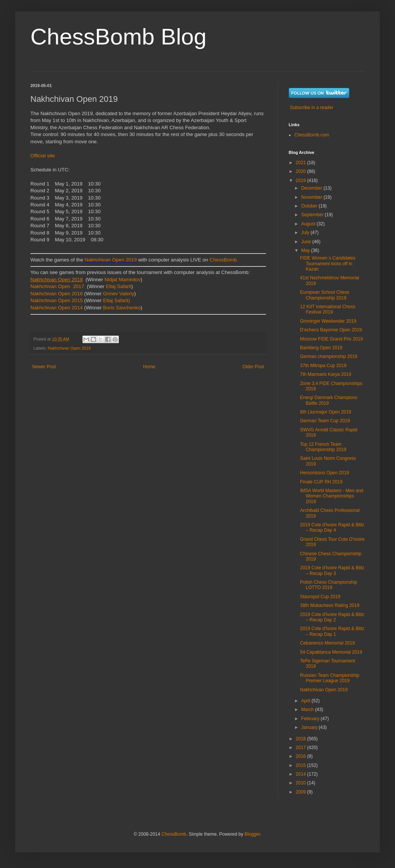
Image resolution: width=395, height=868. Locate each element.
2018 (302, 739)
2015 (302, 765)
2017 (302, 748)
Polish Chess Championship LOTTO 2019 (329, 585)
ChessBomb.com (312, 135)
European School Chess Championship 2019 (325, 295)
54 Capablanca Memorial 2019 (331, 652)
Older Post (253, 367)
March (308, 710)
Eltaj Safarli (118, 286)
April (306, 701)
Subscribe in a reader (311, 108)
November (312, 197)
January (310, 727)
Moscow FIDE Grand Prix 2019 (331, 339)
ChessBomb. (224, 260)
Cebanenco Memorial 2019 (327, 643)
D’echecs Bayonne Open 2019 (331, 330)
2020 (302, 171)
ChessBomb (174, 834)
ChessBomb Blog (118, 37)
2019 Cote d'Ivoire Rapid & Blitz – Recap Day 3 (332, 570)
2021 (302, 163)
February (311, 719)
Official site (43, 156)
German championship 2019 (329, 356)
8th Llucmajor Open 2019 (326, 412)
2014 (302, 774)
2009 (302, 792)
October (310, 206)
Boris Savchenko (122, 308)
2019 (302, 181)
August (309, 224)
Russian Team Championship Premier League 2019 (330, 678)
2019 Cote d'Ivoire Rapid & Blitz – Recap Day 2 (332, 617)
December (312, 188)
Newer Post (44, 367)
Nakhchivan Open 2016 (57, 294)
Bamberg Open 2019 (321, 348)
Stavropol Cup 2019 (320, 597)
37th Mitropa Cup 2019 (323, 366)
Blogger (252, 834)
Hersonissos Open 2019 (325, 473)
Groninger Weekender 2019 (328, 321)
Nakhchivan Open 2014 (57, 308)
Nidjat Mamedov (122, 280)
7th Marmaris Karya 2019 (326, 374)
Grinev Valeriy (118, 294)
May (306, 250)
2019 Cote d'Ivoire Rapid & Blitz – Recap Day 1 (332, 631)
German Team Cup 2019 (325, 421)
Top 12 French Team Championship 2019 (323, 447)
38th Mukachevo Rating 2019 (330, 605)
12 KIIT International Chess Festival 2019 (328, 309)
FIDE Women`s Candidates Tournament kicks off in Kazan (328, 264)
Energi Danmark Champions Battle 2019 (329, 400)
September (313, 215)
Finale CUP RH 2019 (321, 482)
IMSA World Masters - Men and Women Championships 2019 (332, 496)
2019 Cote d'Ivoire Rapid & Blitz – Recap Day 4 (332, 527)
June (307, 242)
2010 (302, 783)
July (306, 233)
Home (149, 367)
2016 (302, 756)
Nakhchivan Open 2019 (111, 260)
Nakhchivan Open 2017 (58, 286)
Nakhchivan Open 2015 (57, 300)
